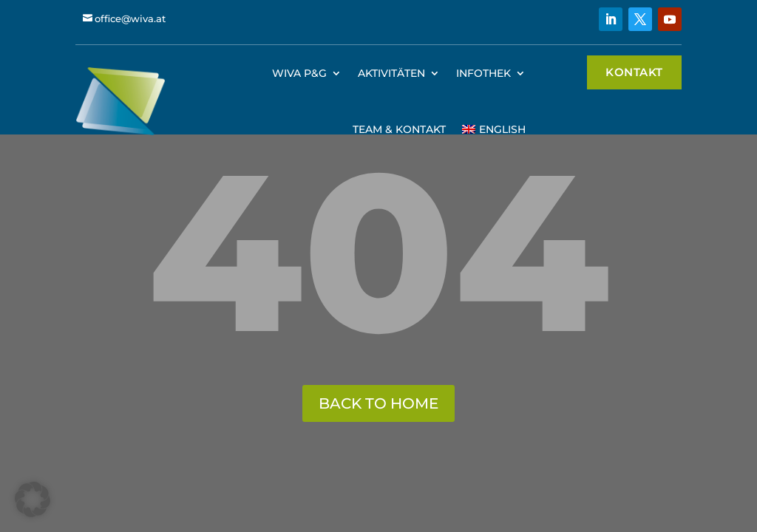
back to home (378, 403)
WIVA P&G (299, 73)
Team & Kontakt (399, 129)
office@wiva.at (130, 18)
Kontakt (634, 72)
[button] (33, 499)
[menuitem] (493, 129)
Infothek (483, 73)
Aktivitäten (391, 73)
